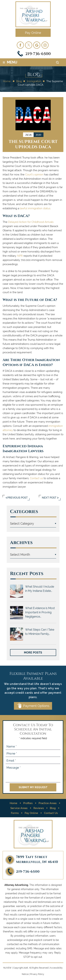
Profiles (28, 803)
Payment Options (36, 706)
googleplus (37, 45)
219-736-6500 (38, 54)
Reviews (39, 808)
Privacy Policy (37, 974)
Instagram (45, 45)
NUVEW (7, 968)
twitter (29, 45)
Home (13, 803)
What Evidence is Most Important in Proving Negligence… (40, 612)
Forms (15, 813)
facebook (20, 45)
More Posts (33, 653)
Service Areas (19, 808)
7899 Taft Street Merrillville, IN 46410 (37, 859)
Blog (53, 808)
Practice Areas (48, 803)
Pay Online (33, 33)
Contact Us (51, 813)
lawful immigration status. (35, 208)
